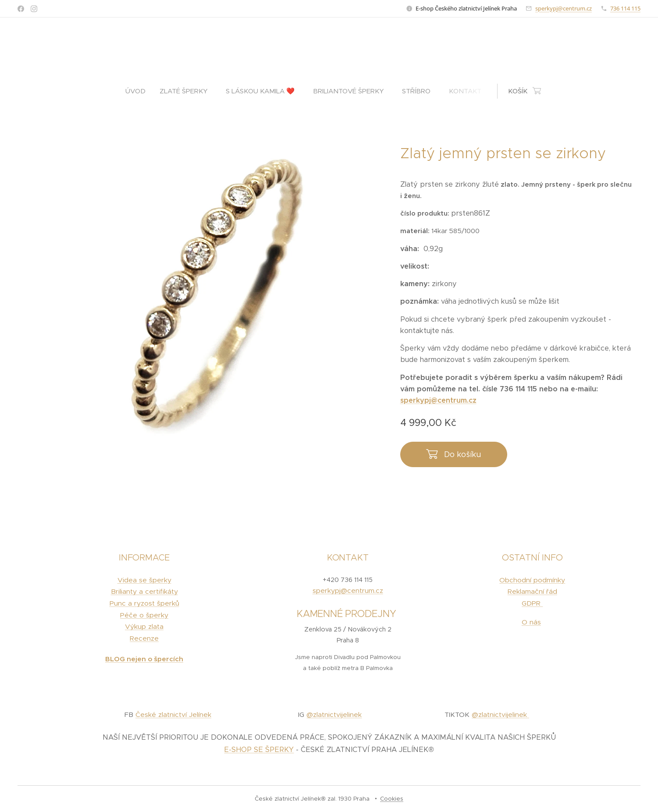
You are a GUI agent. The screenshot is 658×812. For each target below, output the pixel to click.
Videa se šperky (144, 580)
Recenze (144, 639)
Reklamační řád (532, 592)
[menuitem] (139, 91)
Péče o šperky (144, 615)
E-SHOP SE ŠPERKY (259, 750)
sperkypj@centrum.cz (564, 8)
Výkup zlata (144, 627)
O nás (531, 622)
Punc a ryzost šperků (144, 603)
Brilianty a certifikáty (144, 592)
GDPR (533, 603)
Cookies (392, 799)
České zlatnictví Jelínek (173, 715)
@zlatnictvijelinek (334, 715)
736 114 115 (625, 8)
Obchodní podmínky (533, 580)
